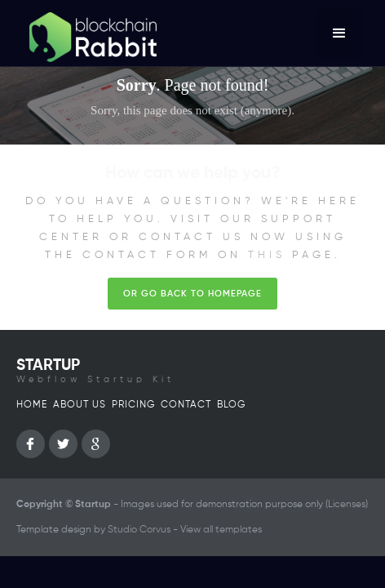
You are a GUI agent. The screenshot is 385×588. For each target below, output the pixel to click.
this (267, 255)
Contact (186, 405)
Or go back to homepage (192, 294)
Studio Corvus (139, 530)
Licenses (347, 505)
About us (80, 405)
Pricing (133, 405)
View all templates (221, 530)
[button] (339, 33)
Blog (231, 405)
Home (32, 405)
